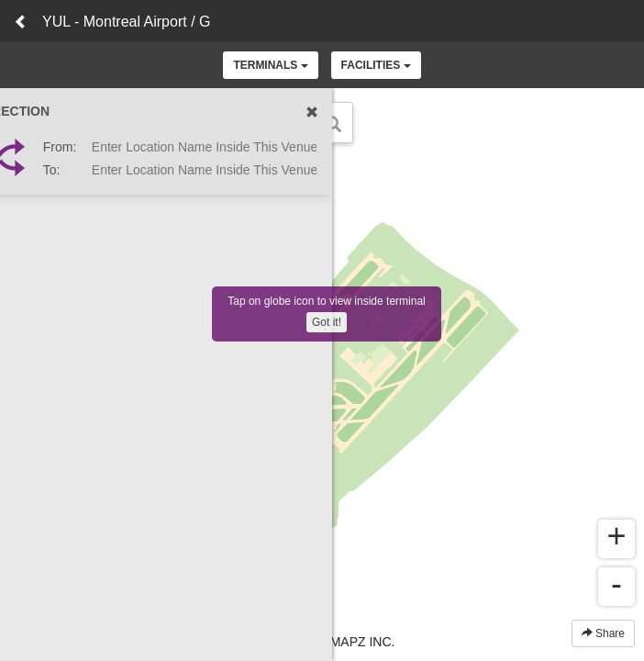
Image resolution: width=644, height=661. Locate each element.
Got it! (327, 322)
